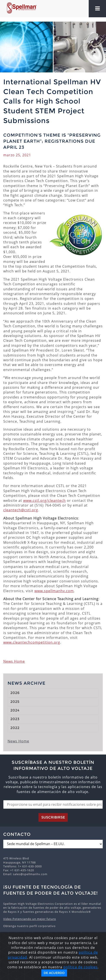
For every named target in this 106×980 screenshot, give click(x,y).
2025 (15, 702)
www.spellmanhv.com (54, 591)
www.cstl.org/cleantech (44, 500)
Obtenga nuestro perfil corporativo (29, 926)
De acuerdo (54, 973)
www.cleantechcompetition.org (32, 642)
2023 (15, 719)
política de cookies (80, 967)
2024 (15, 710)
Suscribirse (53, 817)
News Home (14, 661)
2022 (15, 728)
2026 (15, 693)
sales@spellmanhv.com (30, 874)
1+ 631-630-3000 (30, 866)
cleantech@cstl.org (21, 510)
